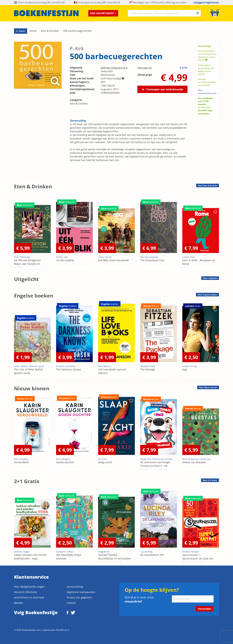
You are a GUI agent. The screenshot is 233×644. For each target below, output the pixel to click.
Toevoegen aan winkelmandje (165, 89)
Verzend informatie (26, 592)
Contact (71, 603)
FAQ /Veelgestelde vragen (29, 587)
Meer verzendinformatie (207, 92)
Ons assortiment (103, 13)
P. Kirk (77, 48)
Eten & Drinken (50, 31)
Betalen (19, 603)
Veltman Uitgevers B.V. (114, 68)
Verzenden (205, 609)
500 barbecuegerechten (77, 31)
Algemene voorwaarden (81, 592)
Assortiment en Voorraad (29, 597)
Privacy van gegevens (79, 597)
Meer (208, 185)
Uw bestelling (75, 587)
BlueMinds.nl (63, 630)
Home (33, 31)
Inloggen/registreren (206, 2)
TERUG (21, 31)
